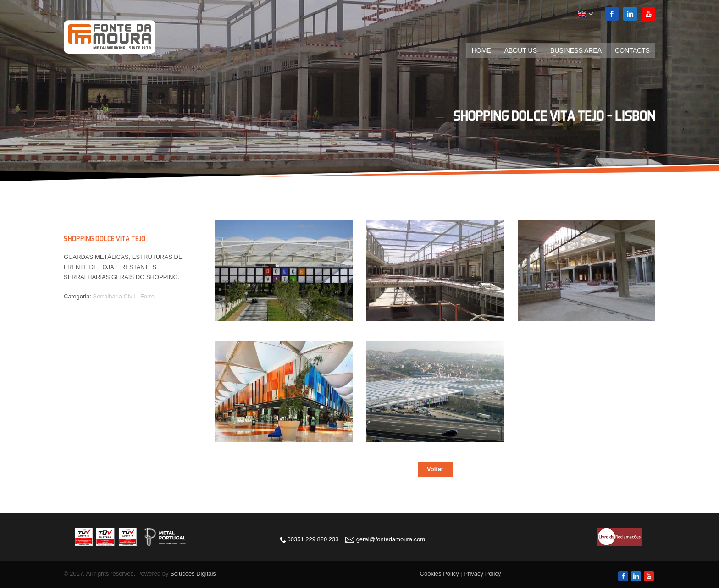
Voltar (435, 469)
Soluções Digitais (193, 574)
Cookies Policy (440, 574)
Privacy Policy (482, 574)
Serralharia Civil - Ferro (124, 296)
